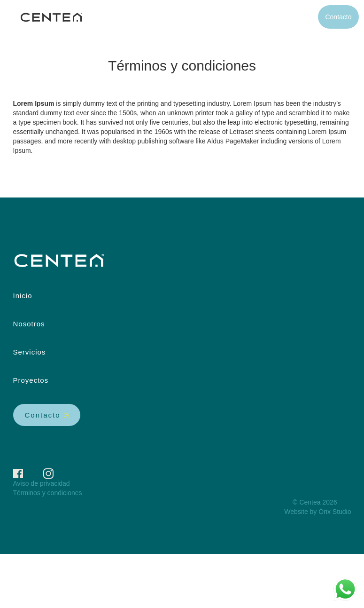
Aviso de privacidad (42, 483)
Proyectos (296, 17)
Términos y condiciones (48, 493)
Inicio (179, 17)
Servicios (254, 17)
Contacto (338, 17)
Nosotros (214, 17)
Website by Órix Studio (318, 512)
